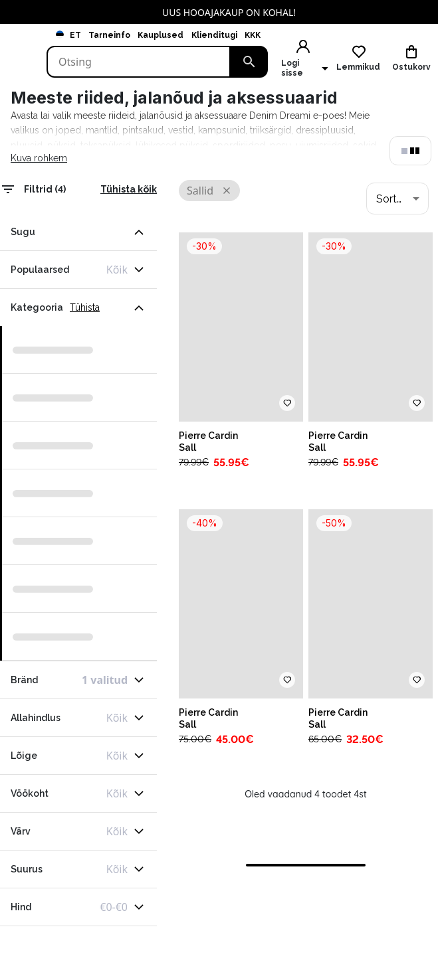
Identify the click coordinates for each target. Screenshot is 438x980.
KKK (253, 35)
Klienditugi (214, 35)
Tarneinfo (109, 35)
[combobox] (397, 199)
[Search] (139, 62)
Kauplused (161, 35)
